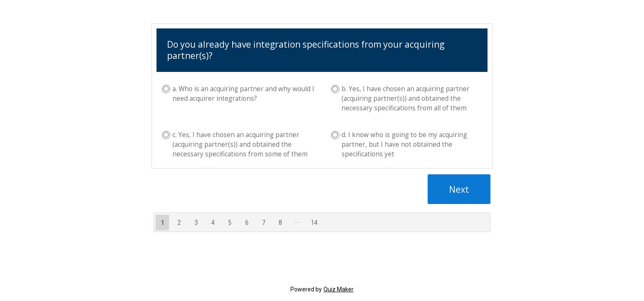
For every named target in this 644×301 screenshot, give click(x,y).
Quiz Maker (339, 289)
